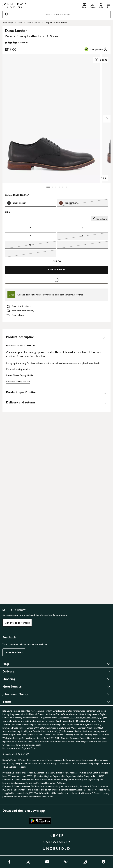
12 (18, 254)
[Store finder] (84, 5)
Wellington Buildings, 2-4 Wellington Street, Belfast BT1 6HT (31, 738)
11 (70, 246)
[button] (108, 5)
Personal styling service (18, 369)
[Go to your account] (93, 5)
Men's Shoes (33, 23)
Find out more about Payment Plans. (19, 748)
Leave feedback (14, 652)
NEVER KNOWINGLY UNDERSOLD (57, 842)
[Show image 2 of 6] (107, 119)
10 (18, 246)
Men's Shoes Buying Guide (20, 375)
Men (20, 23)
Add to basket (56, 270)
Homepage (8, 23)
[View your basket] (101, 5)
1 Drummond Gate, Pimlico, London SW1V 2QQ (80, 718)
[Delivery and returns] (56, 404)
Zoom (101, 60)
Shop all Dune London (56, 23)
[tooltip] (106, 49)
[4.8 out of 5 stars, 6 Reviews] (17, 43)
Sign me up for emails (17, 623)
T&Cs (5, 767)
